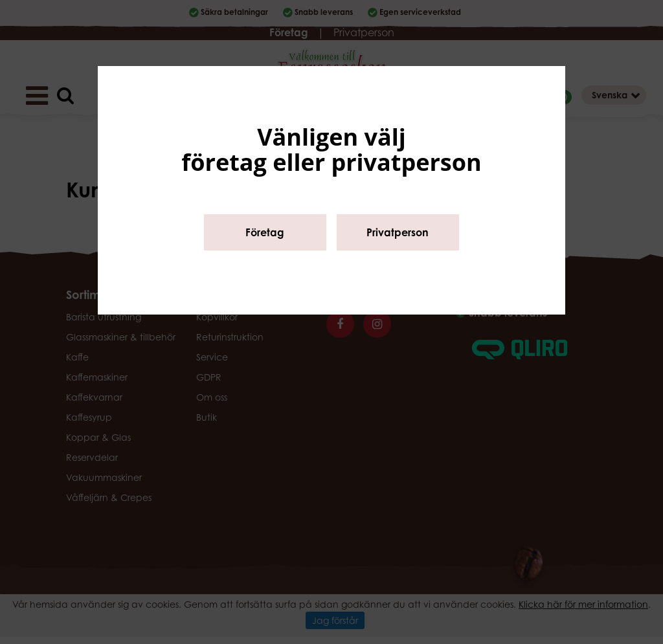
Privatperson (398, 232)
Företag (265, 232)
